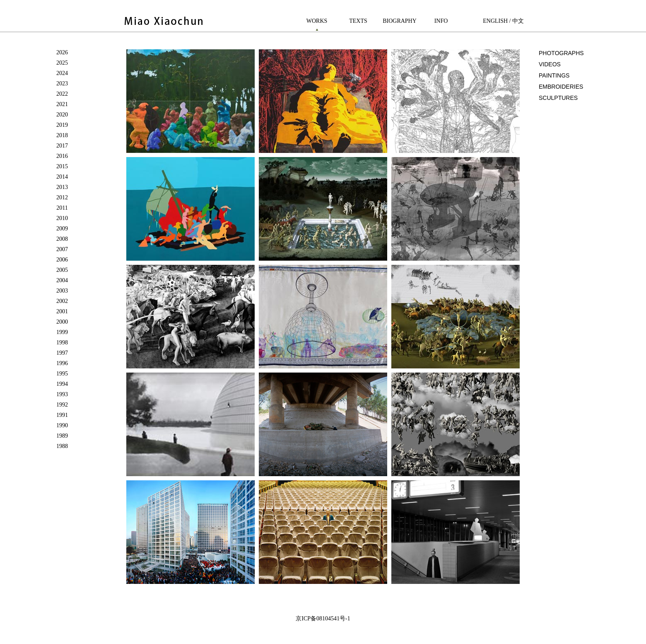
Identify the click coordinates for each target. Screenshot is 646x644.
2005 (62, 270)
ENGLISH (495, 21)
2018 (62, 135)
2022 (62, 94)
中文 (518, 21)
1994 (62, 384)
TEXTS (358, 21)
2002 (62, 301)
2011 (62, 208)
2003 (62, 291)
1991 (62, 415)
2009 (62, 229)
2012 (62, 197)
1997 (62, 353)
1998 (62, 343)
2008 (62, 239)
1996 (62, 363)
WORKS (317, 21)
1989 (62, 436)
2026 (62, 52)
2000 (62, 322)
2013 (62, 187)
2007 (62, 249)
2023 (62, 84)
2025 (62, 63)
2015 (62, 166)
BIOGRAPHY (400, 21)
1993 (62, 394)
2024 (62, 73)
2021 (62, 104)
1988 (62, 446)
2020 (62, 115)
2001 (62, 311)
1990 (62, 425)
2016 (62, 156)
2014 (62, 177)
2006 (62, 260)
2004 (62, 280)
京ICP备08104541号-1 (323, 619)
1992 (62, 405)
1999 (62, 332)
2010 (62, 218)
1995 (62, 374)
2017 (62, 146)
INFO (441, 21)
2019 (62, 125)
